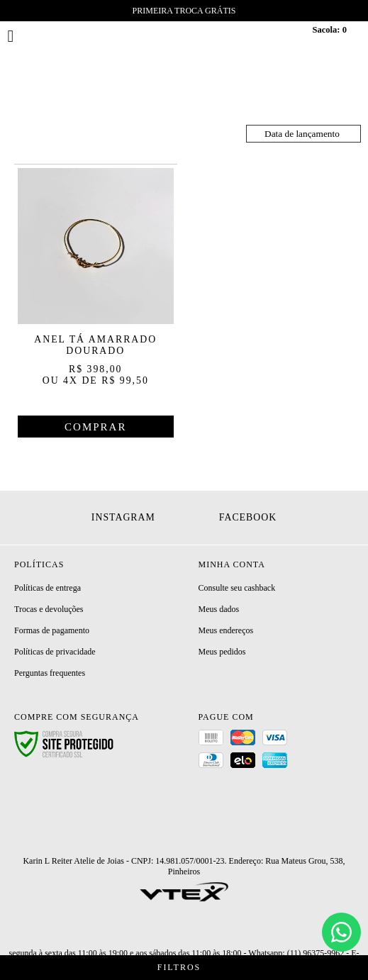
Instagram (123, 517)
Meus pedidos (222, 652)
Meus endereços (226, 630)
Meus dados (219, 609)
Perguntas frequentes (50, 673)
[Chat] (341, 932)
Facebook (248, 517)
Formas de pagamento (52, 630)
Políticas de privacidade (55, 652)
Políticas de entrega (48, 588)
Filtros (184, 968)
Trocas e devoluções (49, 609)
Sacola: (329, 30)
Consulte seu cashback (237, 588)
